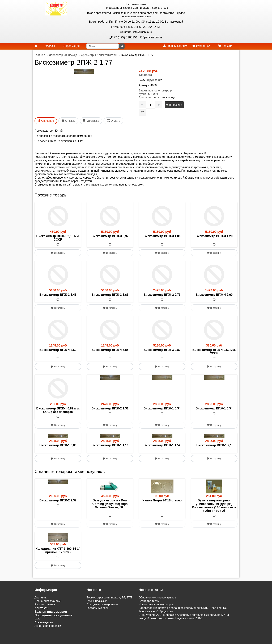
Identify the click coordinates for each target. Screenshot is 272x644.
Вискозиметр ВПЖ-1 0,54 (214, 408)
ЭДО (37, 619)
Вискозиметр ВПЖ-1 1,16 (110, 445)
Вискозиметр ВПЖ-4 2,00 (214, 295)
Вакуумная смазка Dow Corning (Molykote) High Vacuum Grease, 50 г (110, 504)
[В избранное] (142, 112)
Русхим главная (45, 604)
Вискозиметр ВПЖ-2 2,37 (58, 500)
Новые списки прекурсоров (156, 604)
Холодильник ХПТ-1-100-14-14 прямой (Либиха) (58, 550)
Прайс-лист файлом (48, 601)
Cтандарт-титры (149, 601)
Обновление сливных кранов (157, 597)
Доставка (41, 597)
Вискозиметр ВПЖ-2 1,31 (110, 408)
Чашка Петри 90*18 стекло (162, 500)
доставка (146, 75)
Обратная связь (151, 37)
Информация (72, 46)
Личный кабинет (175, 46)
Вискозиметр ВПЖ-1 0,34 (162, 408)
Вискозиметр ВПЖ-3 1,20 (214, 236)
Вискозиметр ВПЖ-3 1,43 (58, 295)
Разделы (51, 46)
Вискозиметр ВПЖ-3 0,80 (162, 350)
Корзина (226, 46)
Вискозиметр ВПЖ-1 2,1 (214, 445)
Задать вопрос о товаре (154, 90)
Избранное (203, 46)
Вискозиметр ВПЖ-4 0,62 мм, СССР (214, 352)
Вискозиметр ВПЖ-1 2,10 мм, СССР (58, 238)
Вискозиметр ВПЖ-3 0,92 (110, 236)
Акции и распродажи (48, 626)
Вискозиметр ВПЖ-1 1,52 (162, 445)
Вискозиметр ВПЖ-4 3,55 (110, 350)
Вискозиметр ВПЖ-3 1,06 (162, 236)
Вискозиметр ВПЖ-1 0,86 (58, 445)
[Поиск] (103, 46)
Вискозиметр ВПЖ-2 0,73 (162, 295)
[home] (36, 46)
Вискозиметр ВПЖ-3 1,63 (110, 295)
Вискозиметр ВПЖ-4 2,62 (58, 350)
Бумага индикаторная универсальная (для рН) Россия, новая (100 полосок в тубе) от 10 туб (214, 506)
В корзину (174, 105)
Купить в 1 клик (148, 94)
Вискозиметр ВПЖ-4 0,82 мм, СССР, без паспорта (58, 410)
